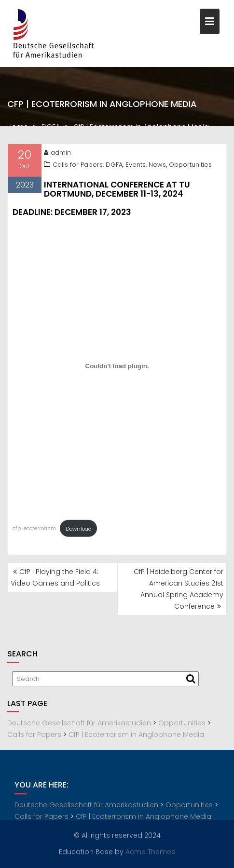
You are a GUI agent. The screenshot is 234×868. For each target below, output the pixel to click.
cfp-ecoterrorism (34, 531)
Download (79, 531)
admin (57, 154)
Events (136, 167)
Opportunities (190, 167)
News (157, 167)
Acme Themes (150, 851)
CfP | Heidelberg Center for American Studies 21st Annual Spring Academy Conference (179, 589)
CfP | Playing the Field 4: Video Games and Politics (55, 577)
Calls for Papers (78, 167)
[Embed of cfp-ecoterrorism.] (117, 368)
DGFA (114, 167)
